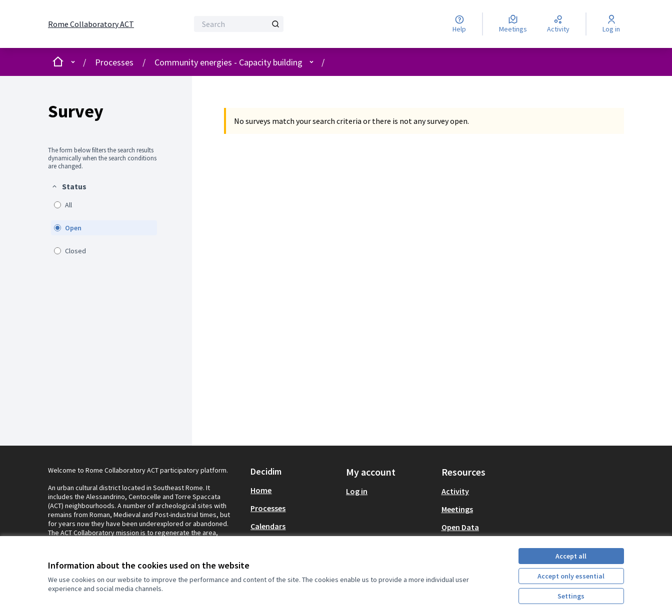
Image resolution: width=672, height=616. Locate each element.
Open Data (460, 527)
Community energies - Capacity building (228, 62)
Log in (357, 491)
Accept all (571, 556)
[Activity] (558, 24)
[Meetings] (513, 24)
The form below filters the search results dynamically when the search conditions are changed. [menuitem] (102, 158)
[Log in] (611, 24)
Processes (114, 62)
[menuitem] (104, 220)
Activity (455, 491)
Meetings (457, 509)
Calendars (268, 526)
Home (261, 490)
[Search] (239, 24)
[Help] (459, 24)
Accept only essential (571, 576)
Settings (571, 596)
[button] (69, 186)
